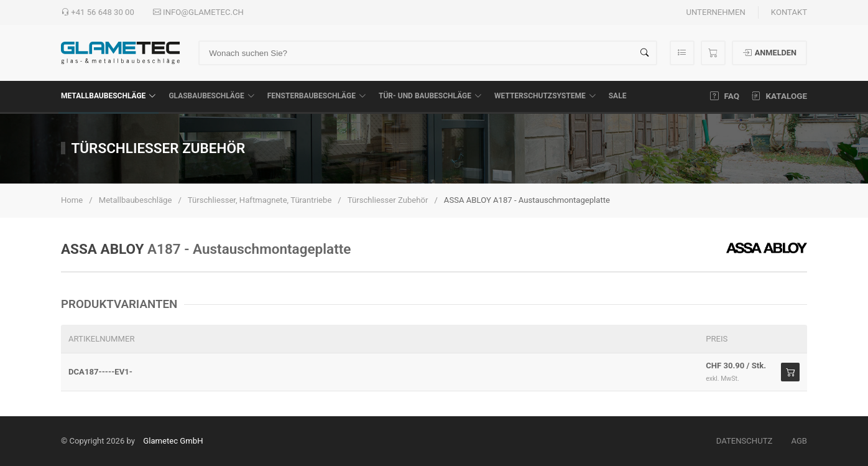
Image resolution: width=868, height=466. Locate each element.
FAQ (725, 96)
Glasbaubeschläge (211, 96)
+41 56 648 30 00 (98, 12)
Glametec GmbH (173, 441)
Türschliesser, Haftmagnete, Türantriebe (260, 200)
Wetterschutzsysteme (545, 96)
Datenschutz (745, 441)
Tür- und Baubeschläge (430, 96)
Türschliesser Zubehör (388, 200)
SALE (618, 96)
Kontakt (789, 12)
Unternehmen (715, 12)
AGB (799, 441)
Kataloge (779, 96)
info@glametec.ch (198, 12)
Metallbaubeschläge (108, 96)
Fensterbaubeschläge (317, 96)
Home (72, 200)
